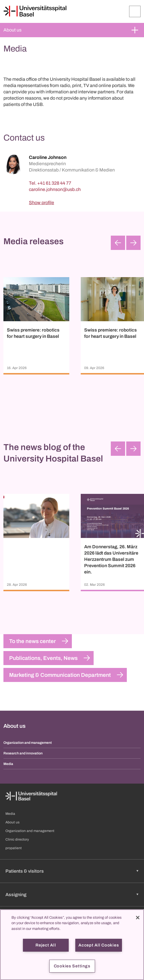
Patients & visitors (25, 871)
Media (8, 764)
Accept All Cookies (99, 945)
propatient (14, 848)
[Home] (35, 11)
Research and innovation (23, 753)
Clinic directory (17, 839)
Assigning (16, 895)
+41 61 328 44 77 (54, 183)
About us (12, 30)
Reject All (46, 945)
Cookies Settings (72, 966)
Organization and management (28, 743)
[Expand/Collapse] (135, 11)
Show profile (42, 203)
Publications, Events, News (43, 658)
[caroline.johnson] (55, 189)
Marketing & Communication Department (60, 675)
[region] (72, 945)
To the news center (32, 641)
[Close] (138, 918)
